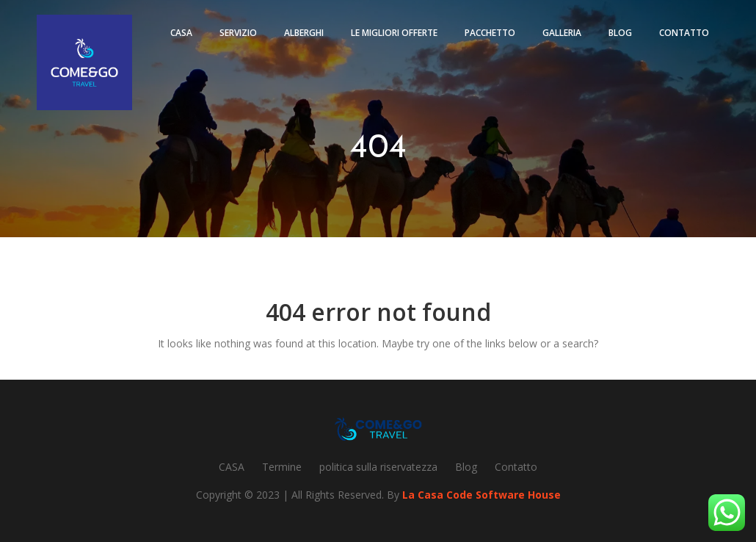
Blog (620, 33)
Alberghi (304, 33)
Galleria (562, 33)
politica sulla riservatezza (378, 467)
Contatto (684, 33)
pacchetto (490, 33)
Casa (181, 33)
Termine (282, 467)
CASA (232, 467)
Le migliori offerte (394, 33)
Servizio (238, 33)
